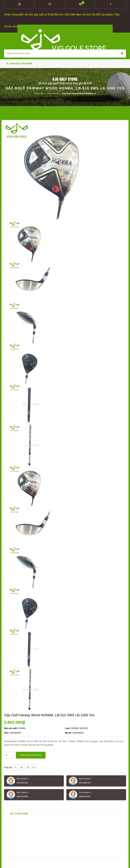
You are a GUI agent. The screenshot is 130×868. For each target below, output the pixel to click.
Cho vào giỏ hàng (31, 755)
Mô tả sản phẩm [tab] (19, 814)
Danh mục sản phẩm (19, 63)
